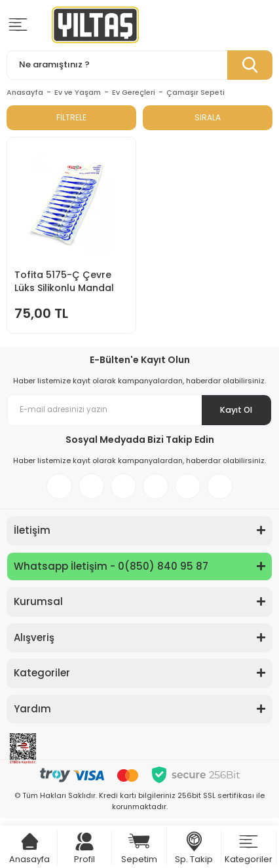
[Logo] (95, 25)
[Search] (139, 65)
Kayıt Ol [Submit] (235, 410)
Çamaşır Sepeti (195, 92)
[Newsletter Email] (139, 410)
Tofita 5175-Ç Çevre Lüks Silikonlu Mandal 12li (64, 281)
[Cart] (30, 842)
